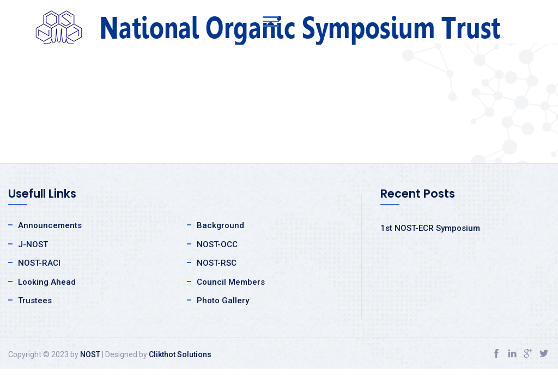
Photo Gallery (223, 301)
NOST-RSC (217, 263)
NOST (90, 354)
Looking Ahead (47, 282)
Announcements (50, 225)
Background (220, 225)
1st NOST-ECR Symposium (430, 228)
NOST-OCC (217, 244)
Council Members (231, 282)
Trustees (35, 301)
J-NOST (33, 244)
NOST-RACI (39, 263)
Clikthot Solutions (180, 354)
